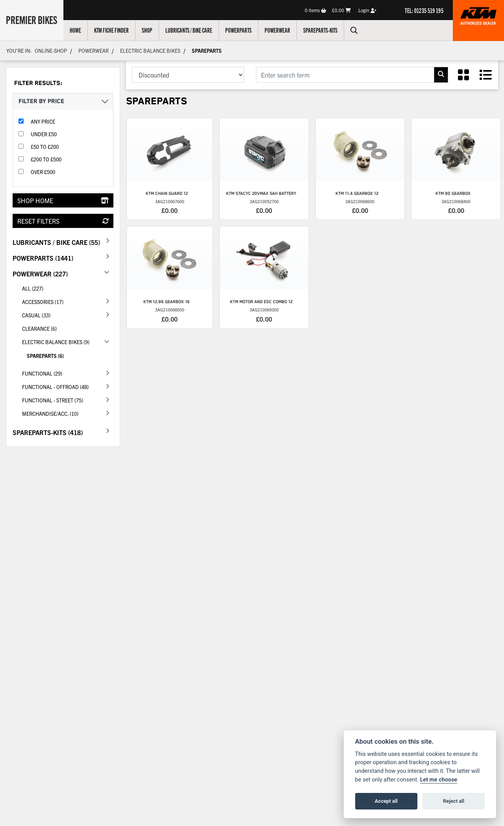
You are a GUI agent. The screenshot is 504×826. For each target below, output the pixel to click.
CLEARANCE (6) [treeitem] (39, 329)
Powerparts (240, 30)
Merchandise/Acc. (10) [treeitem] (68, 413)
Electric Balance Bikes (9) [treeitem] (68, 341)
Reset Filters (63, 221)
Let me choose (439, 780)
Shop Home (63, 200)
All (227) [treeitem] (33, 288)
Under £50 (44, 134)
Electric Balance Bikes (150, 51)
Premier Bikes (32, 19)
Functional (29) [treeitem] (68, 373)
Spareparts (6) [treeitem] (45, 356)
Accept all (386, 801)
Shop (149, 30)
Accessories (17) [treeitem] (68, 301)
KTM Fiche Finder (113, 30)
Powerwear (279, 30)
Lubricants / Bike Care (190, 30)
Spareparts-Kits (322, 30)
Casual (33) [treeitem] (68, 315)
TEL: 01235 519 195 (424, 10)
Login (367, 10)
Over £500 (43, 172)
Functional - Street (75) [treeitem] (68, 400)
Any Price (43, 121)
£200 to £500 (46, 159)
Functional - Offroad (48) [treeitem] (68, 386)
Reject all (454, 801)
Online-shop (51, 51)
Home (77, 30)
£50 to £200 (45, 147)
